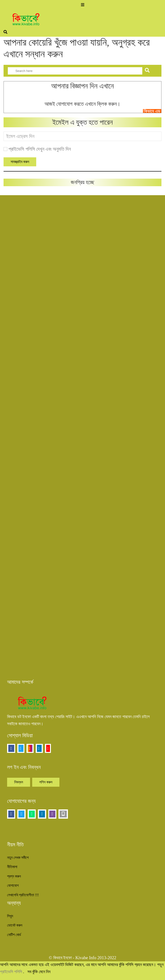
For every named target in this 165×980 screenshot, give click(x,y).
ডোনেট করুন (15, 925)
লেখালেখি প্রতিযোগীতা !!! (23, 895)
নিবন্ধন (19, 782)
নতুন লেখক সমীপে (18, 858)
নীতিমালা (12, 867)
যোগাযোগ (13, 885)
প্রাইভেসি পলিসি (11, 972)
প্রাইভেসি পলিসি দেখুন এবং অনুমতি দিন (40, 149)
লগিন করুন (46, 782)
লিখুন (10, 916)
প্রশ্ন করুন (14, 876)
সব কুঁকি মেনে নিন (39, 972)
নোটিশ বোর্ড (14, 935)
